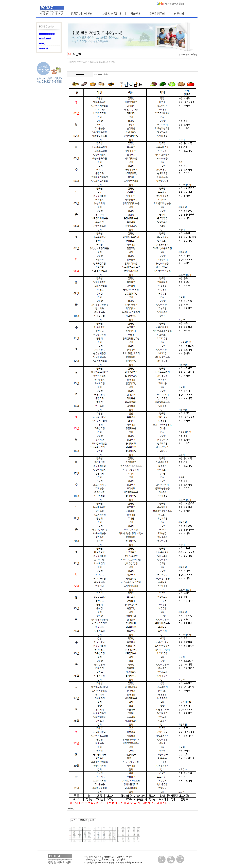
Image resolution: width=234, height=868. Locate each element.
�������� (47, 34)
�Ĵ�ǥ (42, 43)
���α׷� (44, 48)
